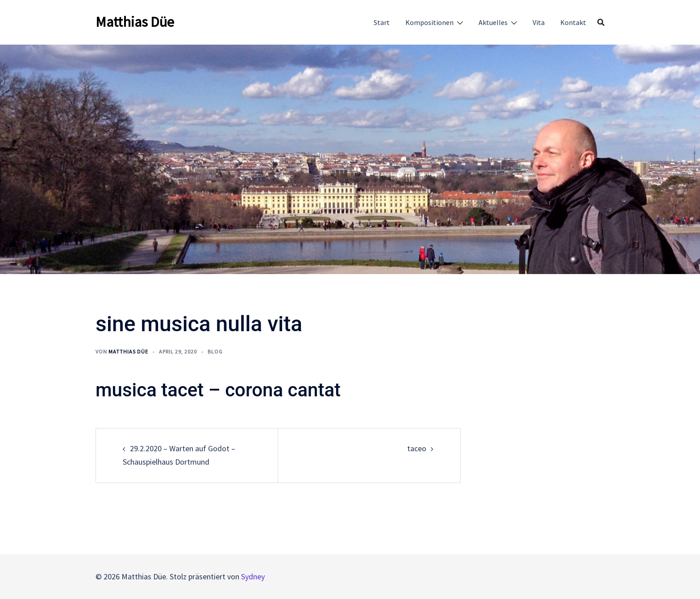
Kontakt (573, 22)
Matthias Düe (135, 22)
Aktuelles (493, 22)
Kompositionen (429, 22)
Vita (539, 22)
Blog (215, 351)
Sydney (253, 576)
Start (382, 22)
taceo (417, 448)
